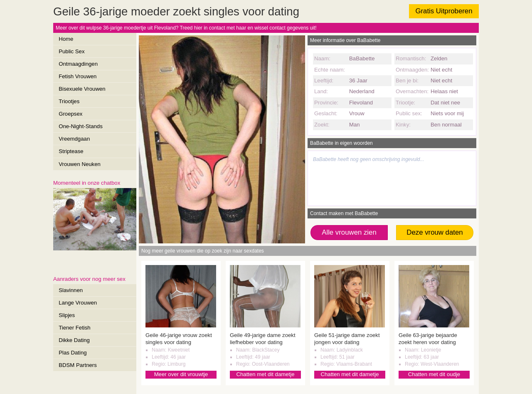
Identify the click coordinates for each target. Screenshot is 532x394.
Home (66, 39)
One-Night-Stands (81, 126)
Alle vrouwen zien (349, 232)
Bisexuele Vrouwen (82, 89)
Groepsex (70, 114)
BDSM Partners (78, 365)
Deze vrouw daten (435, 232)
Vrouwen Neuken (80, 164)
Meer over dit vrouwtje (181, 374)
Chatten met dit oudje (434, 374)
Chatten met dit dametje (265, 374)
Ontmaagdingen (78, 64)
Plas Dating (73, 353)
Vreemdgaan (74, 139)
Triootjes (69, 101)
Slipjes (67, 315)
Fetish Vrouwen (78, 76)
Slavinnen (71, 290)
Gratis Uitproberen (444, 11)
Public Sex (71, 51)
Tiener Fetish (74, 328)
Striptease (71, 151)
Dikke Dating (74, 340)
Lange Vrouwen (78, 303)
